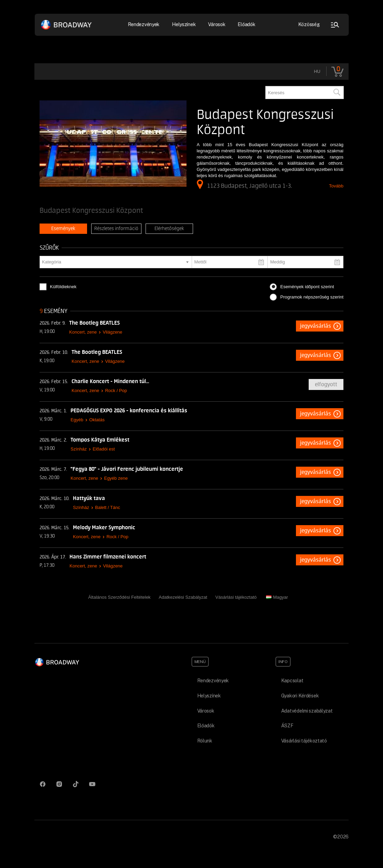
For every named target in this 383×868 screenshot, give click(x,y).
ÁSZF (287, 726)
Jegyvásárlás (316, 326)
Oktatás (97, 420)
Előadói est (104, 449)
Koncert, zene (83, 332)
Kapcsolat (292, 681)
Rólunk (205, 741)
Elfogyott (326, 384)
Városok (217, 24)
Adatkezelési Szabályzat (183, 597)
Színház (79, 449)
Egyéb (77, 420)
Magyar (277, 597)
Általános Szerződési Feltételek (119, 597)
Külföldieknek (63, 287)
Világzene (112, 332)
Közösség (309, 24)
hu (317, 71)
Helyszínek (184, 24)
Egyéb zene (116, 478)
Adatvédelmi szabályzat (307, 711)
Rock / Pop (116, 390)
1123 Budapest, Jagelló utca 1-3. (244, 184)
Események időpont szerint (307, 287)
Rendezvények (144, 24)
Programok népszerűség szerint (312, 297)
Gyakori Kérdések (300, 696)
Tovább (336, 186)
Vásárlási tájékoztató (236, 597)
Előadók (247, 24)
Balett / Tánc (108, 507)
